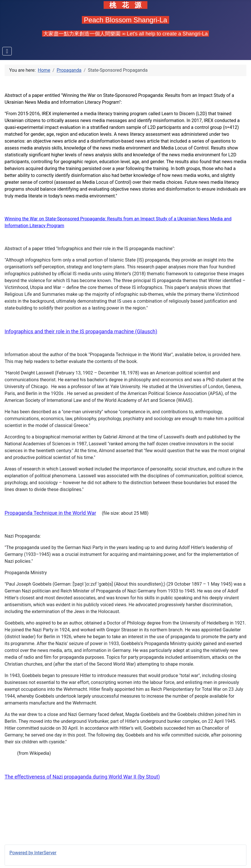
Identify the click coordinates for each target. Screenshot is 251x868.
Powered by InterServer (33, 853)
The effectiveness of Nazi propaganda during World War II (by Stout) (82, 777)
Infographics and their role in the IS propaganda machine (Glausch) (81, 331)
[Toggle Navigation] (7, 51)
